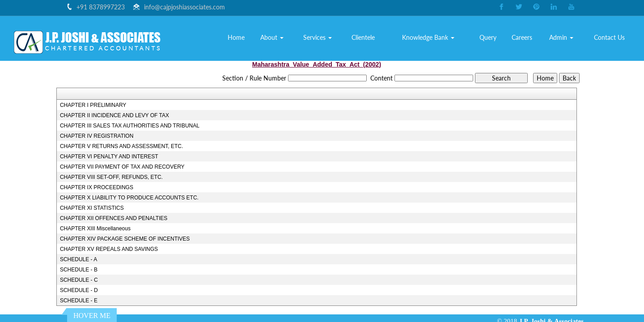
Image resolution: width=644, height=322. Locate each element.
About (273, 37)
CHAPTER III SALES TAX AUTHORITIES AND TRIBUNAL (130, 126)
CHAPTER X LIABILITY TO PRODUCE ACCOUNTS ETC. (129, 198)
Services (318, 37)
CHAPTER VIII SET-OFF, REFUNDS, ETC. (111, 177)
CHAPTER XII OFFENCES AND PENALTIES (114, 218)
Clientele (364, 37)
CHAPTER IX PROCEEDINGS (97, 187)
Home (237, 37)
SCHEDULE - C (79, 280)
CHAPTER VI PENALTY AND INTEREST (109, 157)
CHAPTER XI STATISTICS (92, 208)
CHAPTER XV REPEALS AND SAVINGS (109, 249)
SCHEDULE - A (78, 259)
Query (488, 37)
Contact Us (610, 37)
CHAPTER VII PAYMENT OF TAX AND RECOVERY (122, 167)
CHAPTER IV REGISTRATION (97, 136)
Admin (562, 37)
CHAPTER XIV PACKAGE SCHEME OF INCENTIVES (125, 239)
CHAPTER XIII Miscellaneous (95, 229)
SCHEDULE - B (79, 270)
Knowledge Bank (429, 37)
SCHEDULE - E (79, 301)
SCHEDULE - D (79, 290)
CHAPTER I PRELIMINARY (93, 105)
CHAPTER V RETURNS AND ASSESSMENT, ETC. (121, 146)
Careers (522, 37)
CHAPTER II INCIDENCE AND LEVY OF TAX (114, 115)
